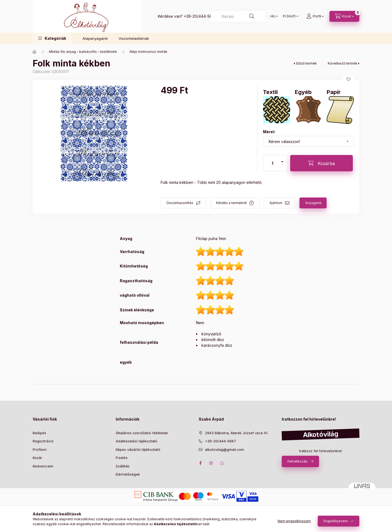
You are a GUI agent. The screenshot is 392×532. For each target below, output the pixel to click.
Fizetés (122, 458)
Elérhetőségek (128, 474)
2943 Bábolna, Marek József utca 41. (237, 433)
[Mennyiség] (272, 163)
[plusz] (282, 162)
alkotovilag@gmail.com (224, 449)
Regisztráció (43, 441)
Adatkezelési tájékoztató (137, 441)
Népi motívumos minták (148, 52)
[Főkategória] (35, 52)
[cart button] (344, 16)
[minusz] (282, 165)
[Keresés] (238, 16)
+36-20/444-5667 (200, 16)
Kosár (37, 458)
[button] (52, 38)
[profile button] (315, 16)
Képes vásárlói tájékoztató (138, 449)
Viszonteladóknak (134, 38)
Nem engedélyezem (294, 521)
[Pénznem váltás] (289, 16)
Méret (269, 132)
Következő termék (343, 63)
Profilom (40, 449)
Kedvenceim (43, 466)
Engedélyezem (336, 521)
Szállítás (123, 466)
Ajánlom (276, 203)
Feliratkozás (298, 461)
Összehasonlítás (180, 203)
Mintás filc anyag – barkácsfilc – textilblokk (83, 52)
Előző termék (307, 63)
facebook (200, 463)
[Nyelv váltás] (273, 16)
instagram (211, 463)
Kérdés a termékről (231, 203)
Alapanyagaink (95, 38)
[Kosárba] (321, 163)
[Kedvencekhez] (348, 79)
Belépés (39, 433)
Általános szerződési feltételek (142, 433)
